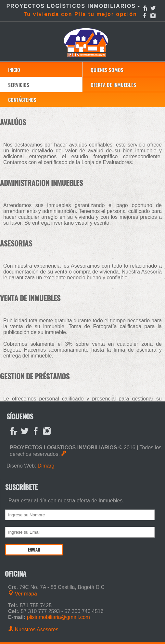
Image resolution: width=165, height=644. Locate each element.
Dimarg (46, 466)
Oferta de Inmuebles (113, 84)
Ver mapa (23, 594)
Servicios (19, 84)
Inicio (14, 70)
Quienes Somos (107, 70)
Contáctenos (22, 99)
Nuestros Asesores (33, 630)
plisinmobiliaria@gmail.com (58, 617)
